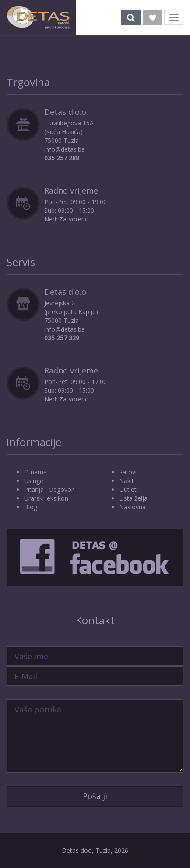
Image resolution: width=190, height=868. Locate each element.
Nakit (127, 481)
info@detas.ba (65, 149)
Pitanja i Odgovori (49, 489)
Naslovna (132, 507)
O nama (35, 472)
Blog (31, 507)
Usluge (34, 481)
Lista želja (133, 498)
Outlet (128, 489)
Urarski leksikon (46, 498)
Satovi (128, 472)
